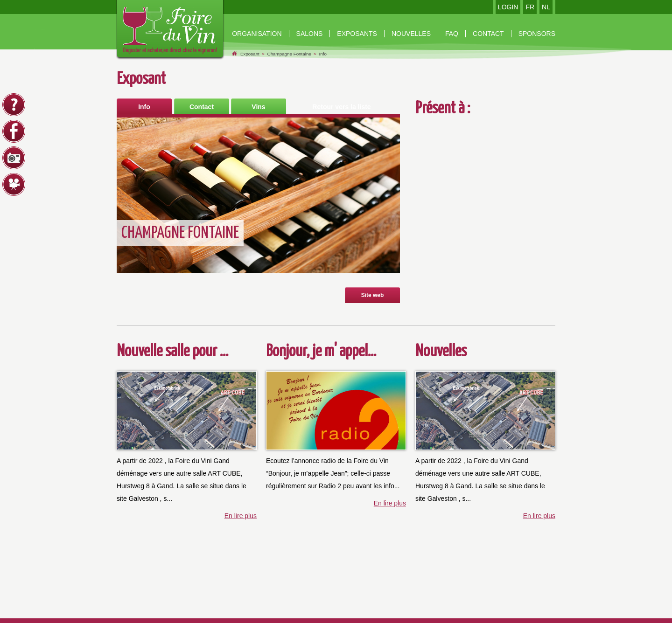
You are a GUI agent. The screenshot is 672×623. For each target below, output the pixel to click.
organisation (257, 34)
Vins (258, 107)
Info (323, 54)
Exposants (357, 34)
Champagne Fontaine (289, 54)
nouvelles (411, 34)
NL (546, 7)
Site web (373, 295)
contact (488, 34)
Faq (452, 34)
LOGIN (508, 7)
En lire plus (241, 516)
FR (530, 7)
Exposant (250, 54)
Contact (202, 107)
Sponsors (537, 34)
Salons (310, 34)
